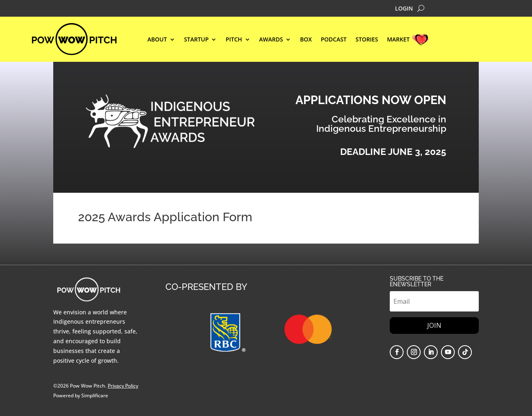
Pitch (234, 40)
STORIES (367, 40)
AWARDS (271, 40)
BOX (306, 40)
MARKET (398, 40)
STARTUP (197, 40)
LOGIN (404, 9)
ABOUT (157, 40)
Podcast (334, 40)
